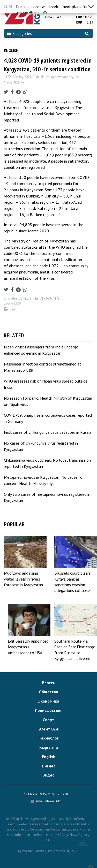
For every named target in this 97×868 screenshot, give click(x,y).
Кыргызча (49, 747)
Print (9, 309)
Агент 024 (49, 729)
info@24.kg (53, 801)
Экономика (49, 701)
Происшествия (49, 710)
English (11, 51)
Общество (48, 692)
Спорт (48, 720)
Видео (48, 775)
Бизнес (48, 766)
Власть (49, 683)
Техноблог (49, 738)
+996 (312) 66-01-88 (53, 794)
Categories (19, 33)
